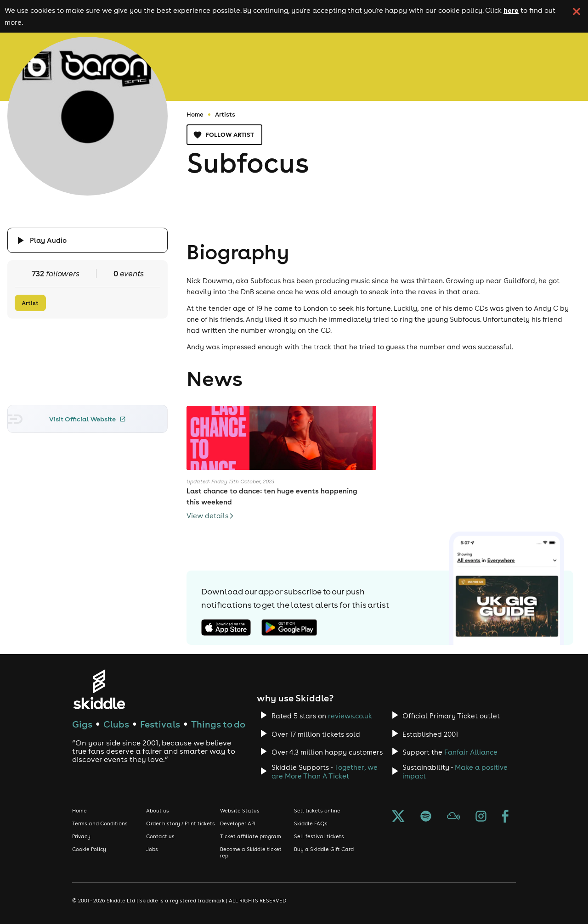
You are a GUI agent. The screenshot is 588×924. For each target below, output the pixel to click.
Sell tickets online (317, 811)
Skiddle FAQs (311, 823)
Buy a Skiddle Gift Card (324, 849)
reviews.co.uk (350, 716)
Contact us (160, 836)
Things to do (218, 724)
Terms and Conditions (100, 823)
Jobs (152, 849)
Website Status (240, 811)
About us (158, 811)
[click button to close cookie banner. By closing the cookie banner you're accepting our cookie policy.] (577, 11)
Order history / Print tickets (181, 823)
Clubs (116, 724)
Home (195, 114)
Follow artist (224, 135)
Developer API (238, 823)
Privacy (81, 836)
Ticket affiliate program (251, 836)
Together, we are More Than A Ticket (325, 772)
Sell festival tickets (319, 836)
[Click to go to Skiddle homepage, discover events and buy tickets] (99, 689)
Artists (225, 114)
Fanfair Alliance (471, 752)
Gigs (82, 724)
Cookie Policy (89, 849)
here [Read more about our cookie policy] (511, 10)
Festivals (160, 724)
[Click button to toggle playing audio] (88, 240)
